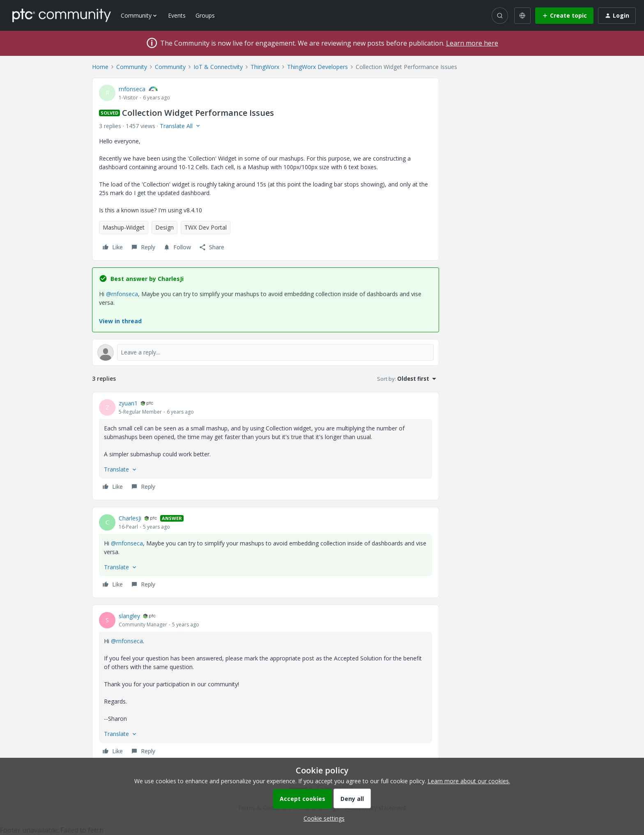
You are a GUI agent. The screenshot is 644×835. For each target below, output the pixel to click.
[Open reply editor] (266, 352)
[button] (564, 16)
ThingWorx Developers (317, 67)
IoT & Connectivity (218, 67)
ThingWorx (265, 67)
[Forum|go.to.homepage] (62, 15)
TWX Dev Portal (206, 227)
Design (164, 227)
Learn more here (472, 43)
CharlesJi (130, 518)
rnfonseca (132, 89)
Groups (205, 15)
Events (177, 15)
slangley (129, 616)
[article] (266, 446)
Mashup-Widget (124, 227)
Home (100, 67)
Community (132, 67)
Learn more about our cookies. (469, 781)
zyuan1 (128, 403)
